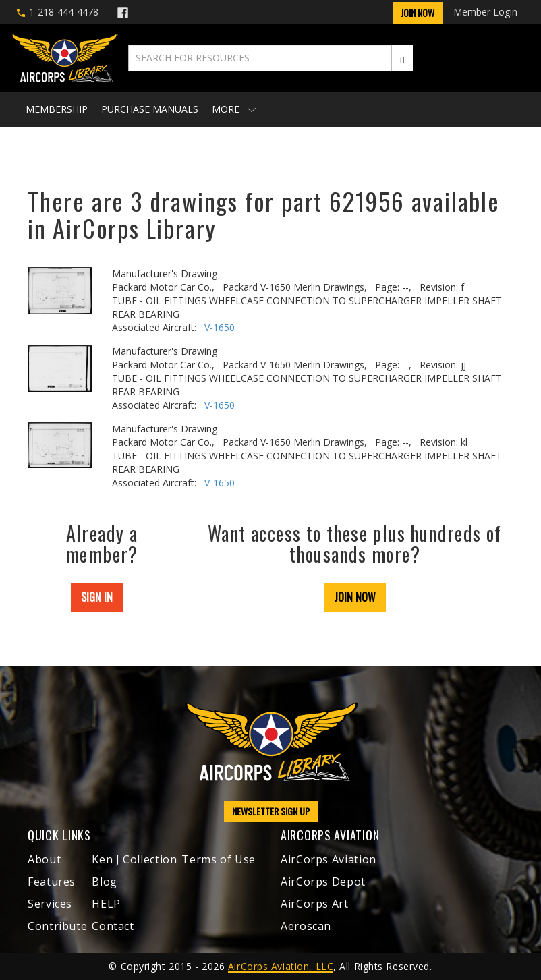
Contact (113, 926)
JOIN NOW (355, 597)
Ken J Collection (134, 859)
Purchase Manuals (150, 109)
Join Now (418, 12)
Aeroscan (306, 926)
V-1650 (220, 327)
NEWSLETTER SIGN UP (271, 811)
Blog (105, 882)
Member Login (485, 12)
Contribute (57, 926)
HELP (106, 904)
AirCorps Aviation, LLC (281, 966)
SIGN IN (97, 597)
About (44, 859)
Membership (57, 109)
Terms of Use (219, 859)
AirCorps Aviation (329, 859)
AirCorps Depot (323, 882)
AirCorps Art (315, 904)
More (234, 109)
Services (50, 904)
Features (52, 882)
